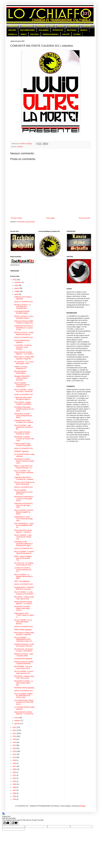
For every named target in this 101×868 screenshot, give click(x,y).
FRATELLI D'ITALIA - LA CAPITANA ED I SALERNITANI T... (22, 307)
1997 (15, 790)
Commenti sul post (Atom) (26, 222)
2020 (15, 736)
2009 (15, 760)
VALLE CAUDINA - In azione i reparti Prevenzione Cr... (24, 552)
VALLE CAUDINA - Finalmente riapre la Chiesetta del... (22, 385)
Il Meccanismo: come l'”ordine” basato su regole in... (24, 615)
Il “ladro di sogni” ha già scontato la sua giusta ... (23, 445)
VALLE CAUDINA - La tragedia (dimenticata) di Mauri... (23, 576)
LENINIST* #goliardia (21, 451)
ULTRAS (77, 34)
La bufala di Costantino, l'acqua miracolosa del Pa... (23, 570)
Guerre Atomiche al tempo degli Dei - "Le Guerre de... (24, 713)
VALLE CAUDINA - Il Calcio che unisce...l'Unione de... (24, 391)
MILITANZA (72, 30)
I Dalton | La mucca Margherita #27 (21, 367)
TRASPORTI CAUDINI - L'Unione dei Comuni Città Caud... (24, 439)
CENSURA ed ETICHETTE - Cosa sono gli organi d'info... (24, 505)
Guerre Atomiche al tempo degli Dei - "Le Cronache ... (24, 353)
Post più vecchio (85, 218)
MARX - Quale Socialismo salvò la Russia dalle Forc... (23, 558)
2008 (15, 763)
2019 (15, 739)
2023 (15, 727)
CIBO (51, 26)
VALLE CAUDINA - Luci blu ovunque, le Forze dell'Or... (24, 593)
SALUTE (66, 34)
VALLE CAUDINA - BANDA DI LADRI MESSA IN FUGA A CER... (23, 696)
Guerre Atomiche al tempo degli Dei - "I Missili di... (23, 531)
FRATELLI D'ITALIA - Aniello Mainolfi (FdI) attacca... (24, 334)
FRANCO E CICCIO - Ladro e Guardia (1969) (24, 655)
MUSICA (84, 30)
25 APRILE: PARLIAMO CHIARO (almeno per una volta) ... (24, 409)
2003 (15, 772)
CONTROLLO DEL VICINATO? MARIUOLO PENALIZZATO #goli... (23, 544)
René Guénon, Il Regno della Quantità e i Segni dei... (24, 358)
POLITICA (35, 34)
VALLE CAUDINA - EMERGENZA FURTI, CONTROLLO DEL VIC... (24, 639)
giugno (17, 288)
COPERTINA (73, 26)
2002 (15, 775)
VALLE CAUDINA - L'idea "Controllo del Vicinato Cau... (23, 537)
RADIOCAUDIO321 (51, 34)
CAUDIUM (41, 26)
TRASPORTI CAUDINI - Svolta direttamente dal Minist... (23, 416)
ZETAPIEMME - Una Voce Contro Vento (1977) (23, 667)
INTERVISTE (58, 30)
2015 (15, 751)
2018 (15, 742)
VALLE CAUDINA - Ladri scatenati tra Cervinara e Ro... (23, 427)
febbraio (17, 721)
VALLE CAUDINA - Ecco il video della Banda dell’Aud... (23, 622)
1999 (15, 784)
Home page (50, 218)
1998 (15, 787)
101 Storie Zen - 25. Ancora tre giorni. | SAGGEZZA (24, 650)
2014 (15, 754)
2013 (15, 757)
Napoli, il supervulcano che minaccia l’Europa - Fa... (23, 467)
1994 (15, 799)
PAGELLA (13, 34)
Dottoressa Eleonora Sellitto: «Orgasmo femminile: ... (24, 663)
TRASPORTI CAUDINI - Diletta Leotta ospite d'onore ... (22, 609)
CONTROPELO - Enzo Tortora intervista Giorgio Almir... (23, 519)
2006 (15, 769)
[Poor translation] (14, 823)
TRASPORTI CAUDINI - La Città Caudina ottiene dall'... (23, 683)
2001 (15, 778)
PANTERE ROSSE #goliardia (24, 688)
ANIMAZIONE (27, 26)
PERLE (24, 34)
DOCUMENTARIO (27, 30)
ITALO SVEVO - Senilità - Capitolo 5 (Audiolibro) (23, 403)
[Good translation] (6, 823)
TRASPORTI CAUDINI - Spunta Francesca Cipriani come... (24, 461)
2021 (15, 733)
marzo (17, 718)
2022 (15, 730)
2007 (15, 766)
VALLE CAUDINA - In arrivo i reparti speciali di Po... (24, 672)
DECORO (12, 30)
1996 (15, 793)
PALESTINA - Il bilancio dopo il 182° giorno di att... (24, 677)
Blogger (83, 806)
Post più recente (16, 218)
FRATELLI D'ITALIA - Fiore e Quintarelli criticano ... (24, 317)
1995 (15, 796)
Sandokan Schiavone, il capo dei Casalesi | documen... (24, 645)
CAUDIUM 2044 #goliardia (23, 659)
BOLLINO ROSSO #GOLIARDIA (20, 372)
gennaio (17, 724)
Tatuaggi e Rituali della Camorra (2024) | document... (22, 378)
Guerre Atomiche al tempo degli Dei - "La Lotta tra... (24, 603)
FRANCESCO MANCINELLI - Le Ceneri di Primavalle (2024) (24, 499)
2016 (15, 748)
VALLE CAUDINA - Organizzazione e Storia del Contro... (23, 492)
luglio (16, 285)
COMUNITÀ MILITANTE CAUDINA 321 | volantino (24, 421)
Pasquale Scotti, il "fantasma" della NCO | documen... (24, 588)
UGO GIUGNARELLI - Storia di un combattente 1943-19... (24, 525)
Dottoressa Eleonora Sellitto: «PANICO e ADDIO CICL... (24, 322)
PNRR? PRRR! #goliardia (23, 630)
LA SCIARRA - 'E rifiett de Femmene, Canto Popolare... (23, 347)
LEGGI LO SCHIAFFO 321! (24, 302)
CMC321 (61, 26)
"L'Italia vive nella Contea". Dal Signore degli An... (23, 398)
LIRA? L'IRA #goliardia (22, 581)
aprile (17, 294)
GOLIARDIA (44, 30)
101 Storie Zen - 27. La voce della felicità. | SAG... (24, 363)
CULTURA (87, 26)
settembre (18, 282)
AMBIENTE (13, 26)
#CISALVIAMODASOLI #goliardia (22, 341)
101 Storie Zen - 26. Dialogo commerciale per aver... (24, 564)
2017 (15, 745)
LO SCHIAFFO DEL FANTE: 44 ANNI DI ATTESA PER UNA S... (24, 702)
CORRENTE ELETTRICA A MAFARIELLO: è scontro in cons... (23, 328)
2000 (15, 781)
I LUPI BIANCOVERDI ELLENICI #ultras (22, 312)
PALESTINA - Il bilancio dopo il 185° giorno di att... (24, 598)
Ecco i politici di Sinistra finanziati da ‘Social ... (22, 433)
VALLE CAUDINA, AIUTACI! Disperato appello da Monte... (24, 512)
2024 (15, 280)
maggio (17, 291)
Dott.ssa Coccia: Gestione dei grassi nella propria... (24, 483)
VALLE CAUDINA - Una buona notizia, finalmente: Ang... (24, 473)
